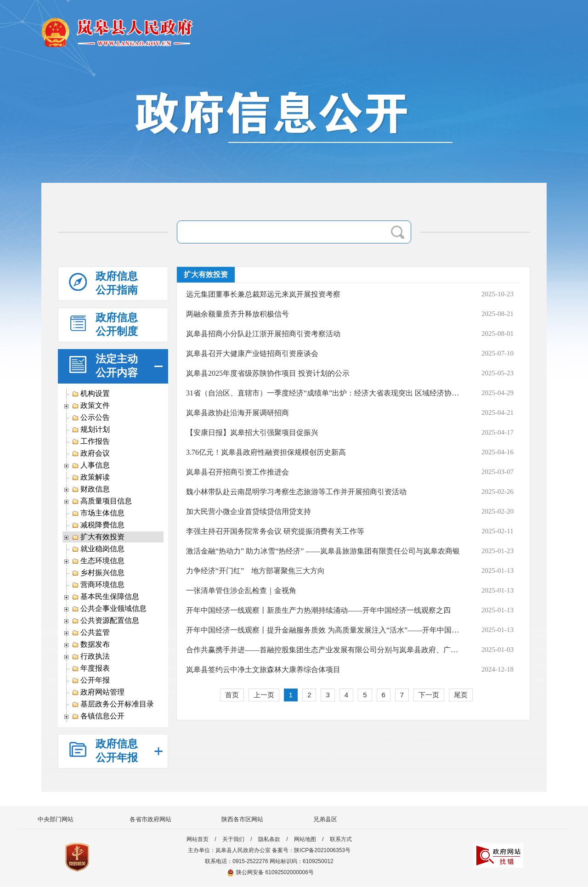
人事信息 (91, 465)
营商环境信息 (98, 585)
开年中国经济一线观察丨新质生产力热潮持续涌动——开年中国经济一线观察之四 (318, 610)
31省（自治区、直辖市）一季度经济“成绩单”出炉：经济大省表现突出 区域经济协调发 (323, 393)
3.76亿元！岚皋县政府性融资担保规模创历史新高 (266, 452)
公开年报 (91, 680)
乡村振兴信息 (98, 573)
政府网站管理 (98, 692)
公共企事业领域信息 (109, 609)
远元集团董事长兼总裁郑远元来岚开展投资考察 (263, 294)
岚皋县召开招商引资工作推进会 (237, 472)
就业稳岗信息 (98, 549)
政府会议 (91, 453)
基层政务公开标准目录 (113, 704)
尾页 (461, 695)
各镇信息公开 (98, 716)
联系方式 (341, 839)
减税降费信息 (98, 525)
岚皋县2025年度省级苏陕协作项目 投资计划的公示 (268, 373)
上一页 (264, 695)
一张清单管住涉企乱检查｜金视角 (241, 590)
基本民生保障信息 (105, 597)
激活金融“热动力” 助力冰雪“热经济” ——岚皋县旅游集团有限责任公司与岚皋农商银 (323, 551)
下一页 (429, 695)
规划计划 (91, 429)
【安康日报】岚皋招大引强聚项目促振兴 (252, 432)
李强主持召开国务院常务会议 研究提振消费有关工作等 (275, 531)
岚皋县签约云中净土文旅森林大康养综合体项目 (263, 669)
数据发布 (91, 644)
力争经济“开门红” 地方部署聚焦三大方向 (255, 571)
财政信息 (91, 489)
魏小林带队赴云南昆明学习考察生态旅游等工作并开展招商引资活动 (296, 492)
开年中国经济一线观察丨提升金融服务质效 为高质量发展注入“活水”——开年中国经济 (323, 630)
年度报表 (91, 668)
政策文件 (91, 406)
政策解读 (91, 477)
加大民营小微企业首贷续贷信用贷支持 (249, 511)
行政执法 (91, 656)
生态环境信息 (98, 561)
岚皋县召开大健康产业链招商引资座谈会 (252, 353)
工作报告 (91, 441)
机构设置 (91, 394)
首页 (232, 695)
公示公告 (91, 418)
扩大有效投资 (98, 537)
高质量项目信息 (102, 501)
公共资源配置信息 (105, 621)
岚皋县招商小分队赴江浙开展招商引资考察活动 (263, 334)
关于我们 (233, 839)
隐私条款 (269, 839)
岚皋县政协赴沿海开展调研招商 (237, 413)
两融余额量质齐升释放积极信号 (237, 314)
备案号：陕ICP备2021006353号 (311, 850)
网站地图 (305, 839)
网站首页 (198, 839)
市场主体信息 (98, 513)
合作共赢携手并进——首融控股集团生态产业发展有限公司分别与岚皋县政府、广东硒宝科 (323, 650)
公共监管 (91, 633)
